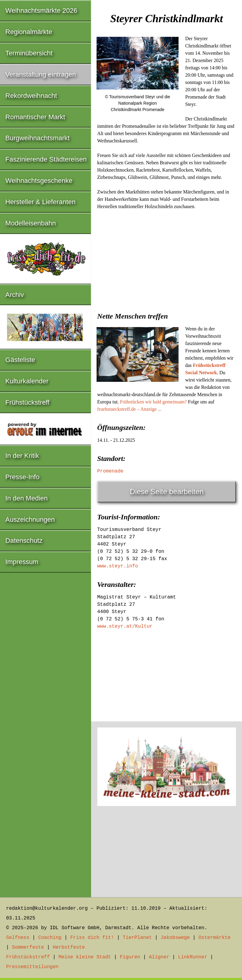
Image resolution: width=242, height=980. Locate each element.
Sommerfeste (28, 947)
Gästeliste (20, 360)
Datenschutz (24, 541)
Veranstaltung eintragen (41, 74)
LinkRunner (193, 957)
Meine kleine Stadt (85, 957)
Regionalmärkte (29, 32)
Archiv (15, 295)
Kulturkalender (27, 381)
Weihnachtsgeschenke (39, 181)
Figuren (130, 957)
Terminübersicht (29, 53)
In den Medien (27, 498)
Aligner (159, 957)
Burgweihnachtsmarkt (38, 138)
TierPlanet (137, 938)
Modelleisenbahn (31, 223)
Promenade (110, 471)
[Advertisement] (167, 259)
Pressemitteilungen (32, 967)
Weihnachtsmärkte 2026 (41, 10)
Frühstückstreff (27, 402)
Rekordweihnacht (31, 96)
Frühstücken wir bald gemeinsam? (153, 402)
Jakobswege (175, 938)
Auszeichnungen (30, 520)
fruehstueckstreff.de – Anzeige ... (129, 409)
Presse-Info (23, 477)
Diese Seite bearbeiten (167, 492)
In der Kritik (22, 456)
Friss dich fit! (92, 938)
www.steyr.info (118, 566)
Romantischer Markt (35, 117)
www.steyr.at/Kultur (125, 626)
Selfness (18, 938)
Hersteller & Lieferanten (41, 202)
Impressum (22, 562)
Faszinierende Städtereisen (46, 159)
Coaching (50, 938)
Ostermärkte (215, 938)
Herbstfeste (69, 947)
